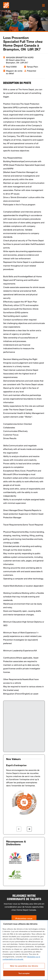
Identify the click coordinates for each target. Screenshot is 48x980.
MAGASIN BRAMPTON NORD (20, 57)
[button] (19, 829)
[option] (24, 790)
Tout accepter (24, 973)
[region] (24, 950)
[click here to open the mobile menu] (43, 5)
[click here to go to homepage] (6, 5)
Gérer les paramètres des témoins (24, 966)
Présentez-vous (24, 918)
